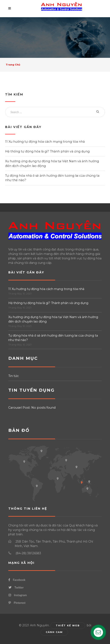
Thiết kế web (68, 626)
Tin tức (14, 376)
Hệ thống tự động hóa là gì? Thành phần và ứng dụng (47, 151)
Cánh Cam (54, 632)
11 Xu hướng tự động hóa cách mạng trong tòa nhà (45, 142)
